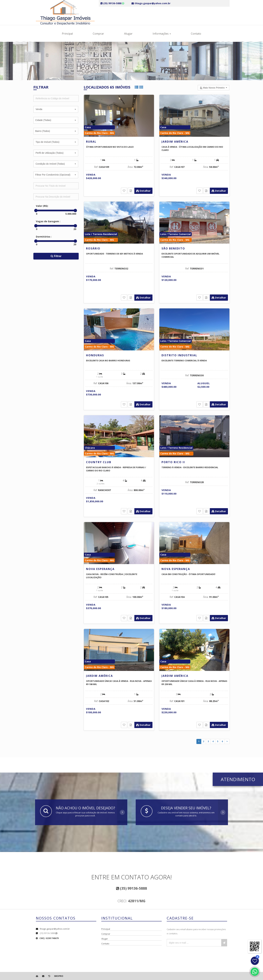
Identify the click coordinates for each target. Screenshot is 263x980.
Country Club (99, 462)
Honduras (95, 355)
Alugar (128, 34)
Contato (196, 34)
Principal (67, 34)
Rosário (93, 248)
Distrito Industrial (179, 355)
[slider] (36, 210)
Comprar (98, 34)
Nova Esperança (100, 569)
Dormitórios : (44, 237)
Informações (162, 34)
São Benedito (173, 248)
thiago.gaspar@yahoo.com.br (55, 929)
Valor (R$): (42, 206)
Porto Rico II (173, 462)
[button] (56, 109)
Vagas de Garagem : (48, 221)
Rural (91, 142)
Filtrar (56, 256)
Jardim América (175, 142)
